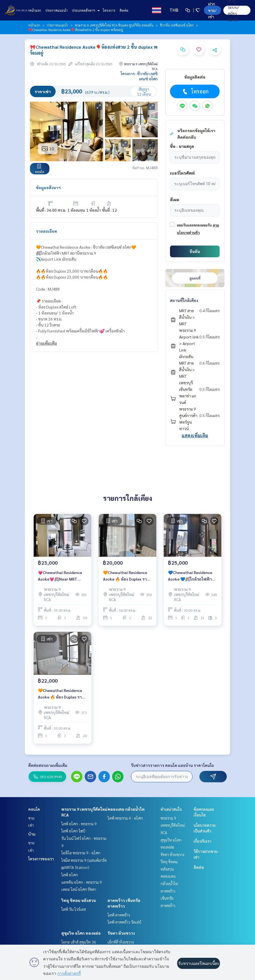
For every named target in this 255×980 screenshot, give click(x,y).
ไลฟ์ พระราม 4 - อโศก (125, 818)
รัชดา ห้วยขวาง (121, 933)
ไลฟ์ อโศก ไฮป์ (73, 831)
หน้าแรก (35, 10)
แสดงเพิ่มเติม (195, 435)
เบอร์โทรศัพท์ (182, 173)
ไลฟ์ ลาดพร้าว (119, 915)
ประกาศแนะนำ (56, 10)
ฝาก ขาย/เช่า (212, 10)
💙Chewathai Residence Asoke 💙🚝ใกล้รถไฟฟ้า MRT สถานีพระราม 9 (190, 576)
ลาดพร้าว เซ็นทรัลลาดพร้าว (168, 898)
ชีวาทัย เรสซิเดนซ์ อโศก (177, 25)
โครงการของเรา (41, 859)
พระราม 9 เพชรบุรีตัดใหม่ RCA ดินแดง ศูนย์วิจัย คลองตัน (114, 25)
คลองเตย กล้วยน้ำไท (126, 809)
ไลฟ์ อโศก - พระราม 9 (79, 824)
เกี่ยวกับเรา (203, 841)
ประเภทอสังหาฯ (85, 10)
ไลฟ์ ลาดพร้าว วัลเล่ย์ (124, 922)
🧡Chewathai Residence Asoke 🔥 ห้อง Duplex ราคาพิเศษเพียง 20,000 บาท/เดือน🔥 (127, 576)
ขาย (31, 818)
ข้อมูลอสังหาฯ (48, 187)
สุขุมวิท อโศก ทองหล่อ (81, 933)
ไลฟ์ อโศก (70, 875)
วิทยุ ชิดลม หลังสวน (79, 900)
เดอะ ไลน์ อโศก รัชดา (79, 889)
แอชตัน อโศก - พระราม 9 (82, 882)
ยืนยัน (195, 251)
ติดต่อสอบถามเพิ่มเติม (48, 765)
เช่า (31, 825)
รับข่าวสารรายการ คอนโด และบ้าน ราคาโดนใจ (172, 765)
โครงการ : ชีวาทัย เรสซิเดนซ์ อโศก (139, 76)
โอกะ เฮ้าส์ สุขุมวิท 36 (79, 942)
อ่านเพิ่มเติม (46, 343)
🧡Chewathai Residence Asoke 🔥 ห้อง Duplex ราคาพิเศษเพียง (62, 694)
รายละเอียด (46, 231)
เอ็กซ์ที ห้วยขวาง (121, 942)
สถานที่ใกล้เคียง (184, 300)
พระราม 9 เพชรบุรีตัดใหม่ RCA (173, 825)
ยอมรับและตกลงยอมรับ (194, 225)
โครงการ (109, 10)
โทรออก (195, 91)
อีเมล (175, 199)
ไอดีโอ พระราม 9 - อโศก (81, 853)
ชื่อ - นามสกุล (182, 146)
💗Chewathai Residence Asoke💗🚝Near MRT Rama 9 (60, 576)
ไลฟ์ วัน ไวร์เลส (74, 909)
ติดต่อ (124, 10)
